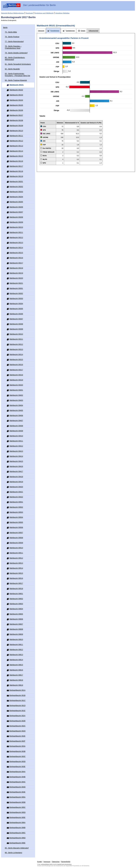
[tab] (41, 31)
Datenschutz (56, 862)
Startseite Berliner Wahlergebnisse (12, 13)
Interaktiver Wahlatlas (62, 13)
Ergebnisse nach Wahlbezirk (44, 13)
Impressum (47, 862)
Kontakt (40, 862)
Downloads (29, 13)
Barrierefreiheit (66, 862)
